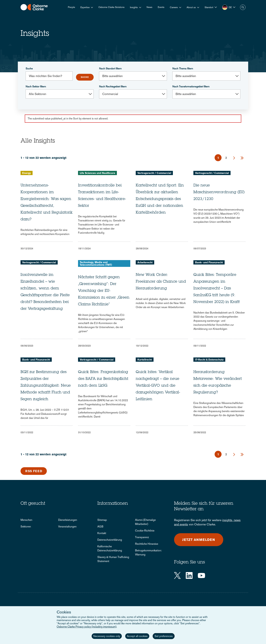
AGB (100, 527)
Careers (174, 7)
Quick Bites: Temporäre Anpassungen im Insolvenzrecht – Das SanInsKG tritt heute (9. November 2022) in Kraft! (216, 289)
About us (191, 7)
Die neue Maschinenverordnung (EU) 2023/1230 (219, 192)
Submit (85, 77)
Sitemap (102, 520)
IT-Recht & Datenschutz (209, 360)
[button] (211, 7)
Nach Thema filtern (183, 68)
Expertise (85, 7)
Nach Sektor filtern (36, 86)
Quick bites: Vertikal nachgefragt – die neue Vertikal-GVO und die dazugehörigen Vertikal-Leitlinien (158, 386)
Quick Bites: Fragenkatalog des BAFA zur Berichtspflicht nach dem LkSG (103, 379)
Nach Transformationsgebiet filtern (191, 86)
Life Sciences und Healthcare (97, 173)
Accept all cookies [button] (137, 636)
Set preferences (164, 636)
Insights (134, 7)
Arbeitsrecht (145, 262)
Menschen (26, 520)
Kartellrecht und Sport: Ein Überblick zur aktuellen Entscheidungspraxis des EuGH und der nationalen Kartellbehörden (160, 199)
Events (161, 7)
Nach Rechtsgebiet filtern (113, 86)
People (71, 7)
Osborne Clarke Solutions (111, 7)
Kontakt (102, 533)
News (149, 7)
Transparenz (142, 537)
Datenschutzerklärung (110, 540)
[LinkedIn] (189, 575)
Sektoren (26, 527)
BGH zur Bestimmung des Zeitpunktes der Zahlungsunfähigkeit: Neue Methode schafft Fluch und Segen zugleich (46, 386)
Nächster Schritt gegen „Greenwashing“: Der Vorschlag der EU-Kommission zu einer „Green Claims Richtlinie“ (104, 291)
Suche (29, 68)
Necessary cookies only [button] (107, 636)
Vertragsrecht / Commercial (154, 173)
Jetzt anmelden (199, 540)
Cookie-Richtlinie (145, 531)
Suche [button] (243, 7)
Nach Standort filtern (110, 68)
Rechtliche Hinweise (147, 544)
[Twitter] (177, 575)
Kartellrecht (145, 360)
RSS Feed (34, 471)
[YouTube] (201, 575)
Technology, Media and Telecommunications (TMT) (96, 263)
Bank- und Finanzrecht (209, 262)
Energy (27, 173)
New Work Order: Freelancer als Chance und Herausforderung (161, 282)
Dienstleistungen (68, 520)
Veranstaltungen (67, 527)
